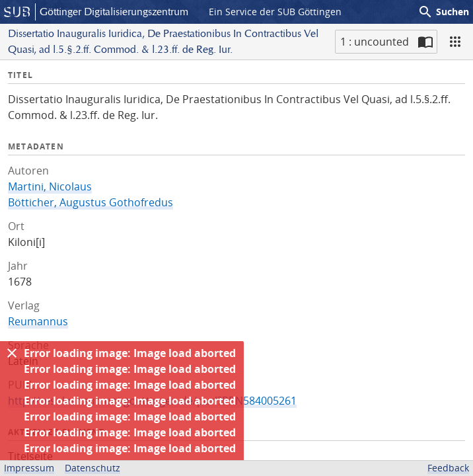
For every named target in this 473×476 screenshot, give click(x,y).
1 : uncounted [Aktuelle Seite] (375, 42)
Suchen (443, 12)
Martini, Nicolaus (50, 186)
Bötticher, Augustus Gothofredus (91, 202)
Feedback (448, 468)
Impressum (29, 468)
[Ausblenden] (12, 353)
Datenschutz (92, 468)
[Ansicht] (455, 42)
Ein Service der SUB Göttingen (275, 12)
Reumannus (38, 321)
